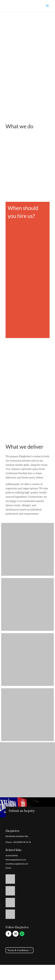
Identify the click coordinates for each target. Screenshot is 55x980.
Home (8, 868)
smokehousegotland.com (17, 864)
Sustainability (12, 855)
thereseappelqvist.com (16, 860)
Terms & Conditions (18, 950)
